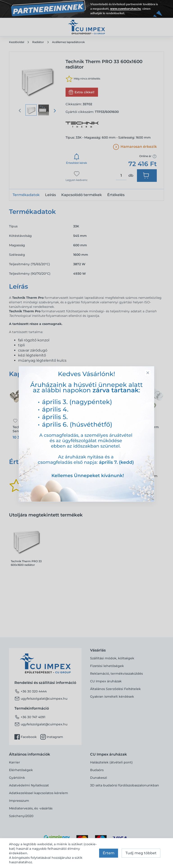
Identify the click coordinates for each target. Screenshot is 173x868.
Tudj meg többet (141, 853)
